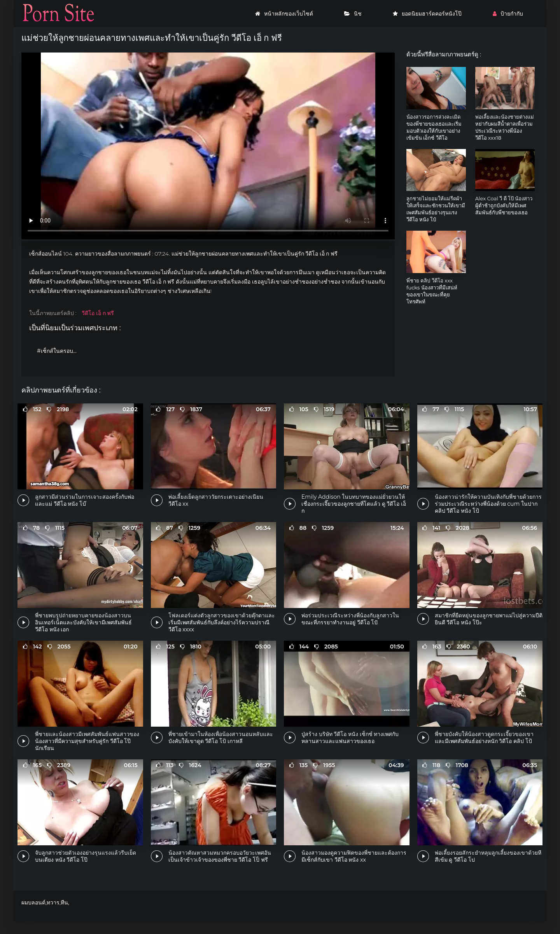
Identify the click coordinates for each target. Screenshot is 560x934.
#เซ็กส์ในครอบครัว (60, 351)
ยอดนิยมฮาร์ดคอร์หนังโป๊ (427, 14)
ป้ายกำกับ (508, 14)
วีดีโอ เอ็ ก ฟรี (98, 313)
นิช (353, 14)
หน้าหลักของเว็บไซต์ (284, 14)
